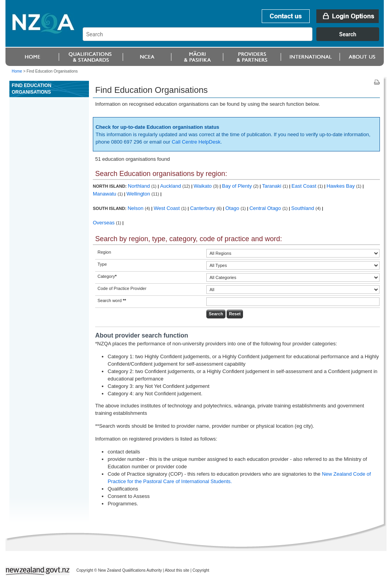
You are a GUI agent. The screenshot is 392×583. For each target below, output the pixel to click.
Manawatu (105, 194)
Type (102, 264)
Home (17, 71)
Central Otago (266, 208)
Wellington (139, 194)
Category (107, 276)
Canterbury (203, 208)
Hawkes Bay (341, 186)
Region (104, 252)
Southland (303, 208)
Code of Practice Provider (122, 288)
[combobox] (235, 39)
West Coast (168, 208)
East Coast (304, 186)
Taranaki (272, 186)
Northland (140, 186)
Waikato (203, 186)
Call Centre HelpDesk (196, 142)
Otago (233, 208)
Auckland (171, 186)
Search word (112, 300)
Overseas (104, 223)
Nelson (136, 208)
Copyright (201, 570)
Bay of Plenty (238, 186)
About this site (177, 570)
